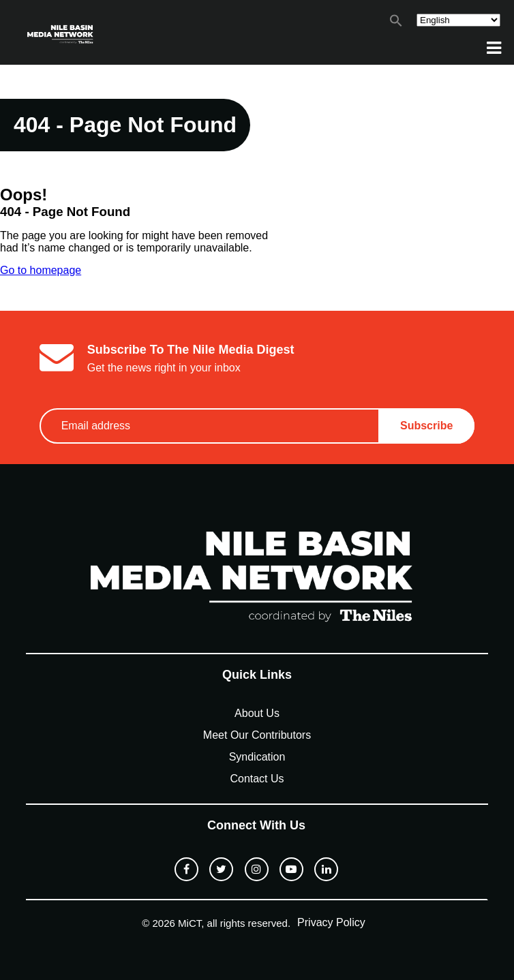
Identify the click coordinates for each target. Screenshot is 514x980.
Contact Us (257, 779)
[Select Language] (458, 20)
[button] (396, 24)
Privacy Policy (331, 922)
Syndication (257, 757)
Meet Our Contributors (257, 735)
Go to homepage (41, 270)
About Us (257, 713)
